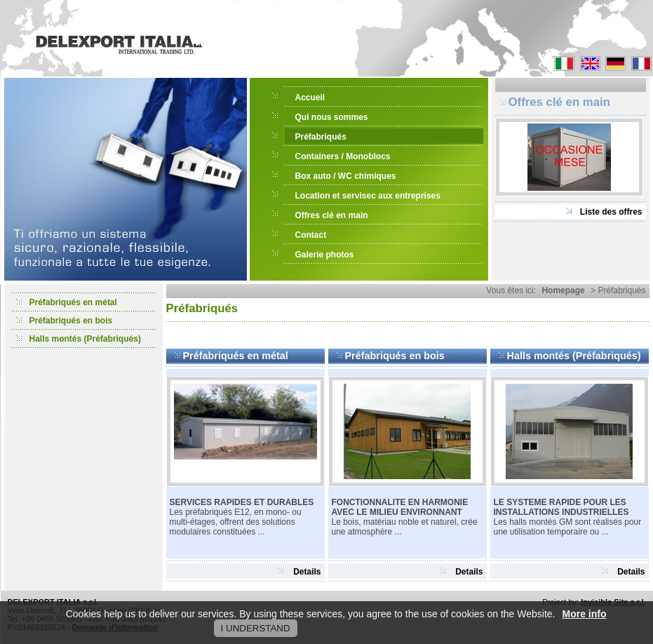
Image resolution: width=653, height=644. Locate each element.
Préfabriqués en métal (73, 302)
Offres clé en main (332, 215)
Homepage (563, 290)
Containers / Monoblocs (343, 156)
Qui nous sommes (332, 117)
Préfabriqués (321, 137)
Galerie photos (325, 255)
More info (585, 614)
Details (307, 572)
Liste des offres (611, 212)
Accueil (310, 98)
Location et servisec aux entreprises (368, 196)
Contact (311, 235)
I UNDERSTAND (256, 628)
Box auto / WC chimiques (346, 176)
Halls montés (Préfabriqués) (85, 339)
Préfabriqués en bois (71, 321)
